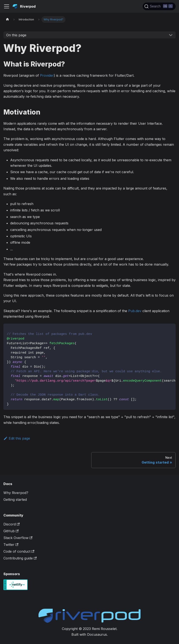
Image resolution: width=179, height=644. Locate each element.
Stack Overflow (18, 538)
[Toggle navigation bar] (7, 6)
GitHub (11, 531)
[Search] (159, 6)
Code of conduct (19, 551)
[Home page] (7, 19)
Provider (47, 75)
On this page (16, 35)
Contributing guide (20, 558)
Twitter (11, 545)
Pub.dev (135, 311)
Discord (11, 524)
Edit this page (17, 438)
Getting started (15, 500)
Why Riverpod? (16, 493)
